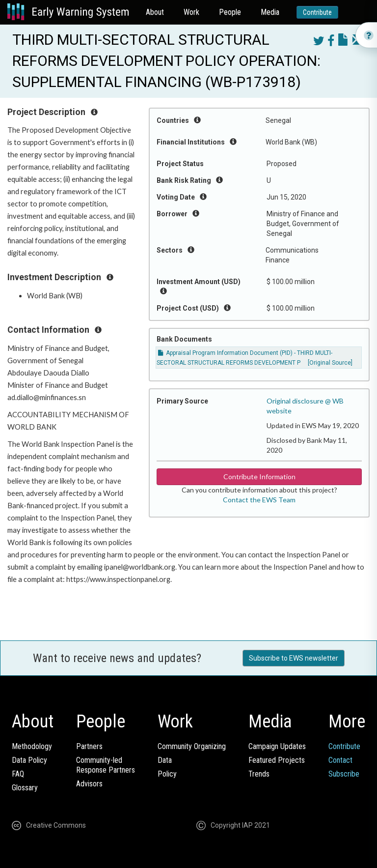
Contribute (317, 12)
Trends (259, 774)
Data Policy (29, 760)
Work (191, 12)
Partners (89, 746)
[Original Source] (330, 363)
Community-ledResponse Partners (106, 765)
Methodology (32, 746)
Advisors (89, 784)
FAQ (18, 774)
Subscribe (344, 774)
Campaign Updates (277, 746)
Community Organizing (192, 746)
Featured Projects (277, 760)
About (155, 12)
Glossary (25, 788)
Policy (167, 774)
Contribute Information (259, 477)
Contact (340, 760)
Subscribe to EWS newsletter (294, 658)
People (230, 12)
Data (165, 760)
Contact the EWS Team (259, 500)
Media (270, 12)
